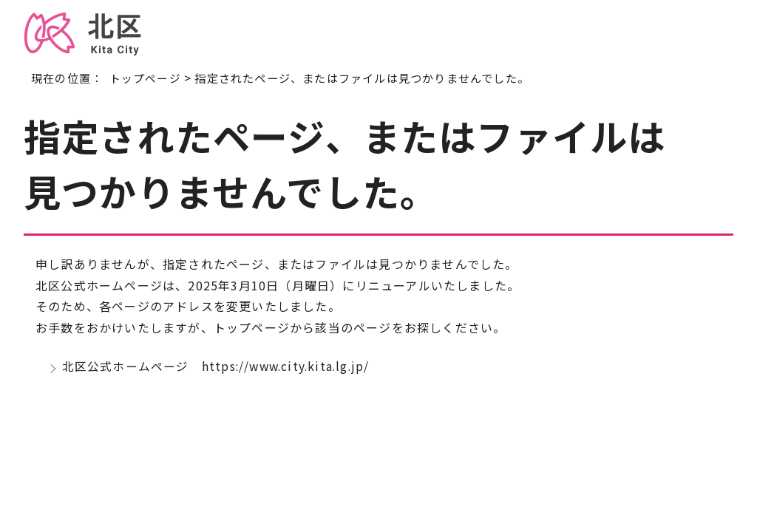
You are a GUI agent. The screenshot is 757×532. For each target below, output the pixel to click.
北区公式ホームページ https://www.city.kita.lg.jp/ (219, 367)
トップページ (145, 78)
